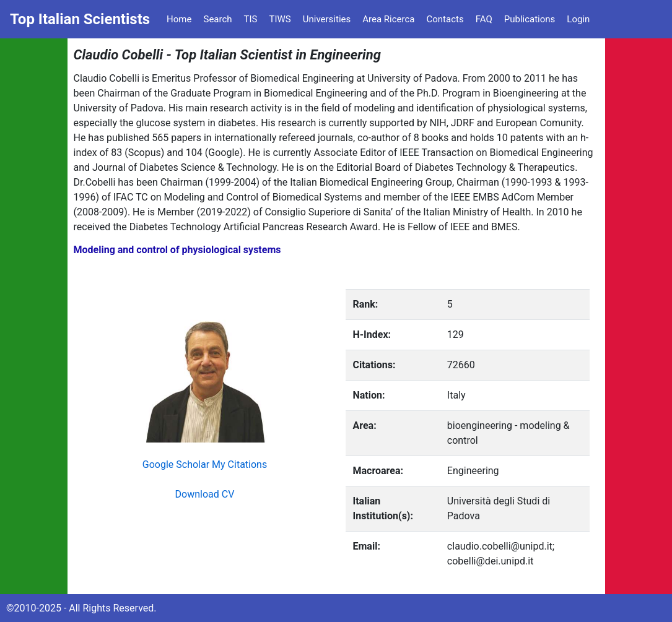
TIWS (280, 19)
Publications (530, 19)
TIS (251, 19)
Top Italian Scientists (80, 19)
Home (179, 19)
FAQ (484, 19)
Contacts (445, 19)
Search (217, 19)
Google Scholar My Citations (205, 464)
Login (578, 19)
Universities (327, 19)
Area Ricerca (388, 19)
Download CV (205, 494)
